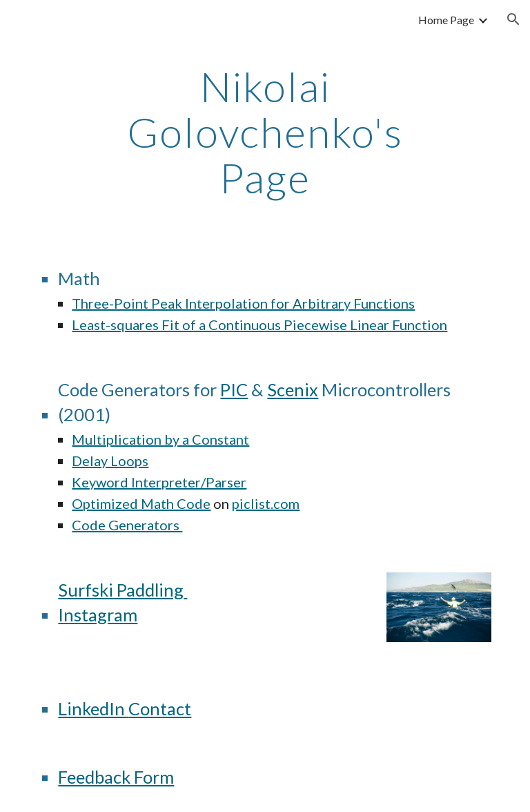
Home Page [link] (446, 20)
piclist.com (266, 503)
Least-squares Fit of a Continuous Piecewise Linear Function (259, 325)
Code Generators (127, 525)
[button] (513, 19)
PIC (234, 389)
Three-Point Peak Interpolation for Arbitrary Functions (243, 303)
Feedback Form (116, 777)
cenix (297, 389)
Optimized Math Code (141, 503)
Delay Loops (110, 461)
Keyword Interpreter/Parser (159, 482)
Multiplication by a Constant (160, 439)
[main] (265, 132)
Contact (160, 708)
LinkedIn (93, 708)
